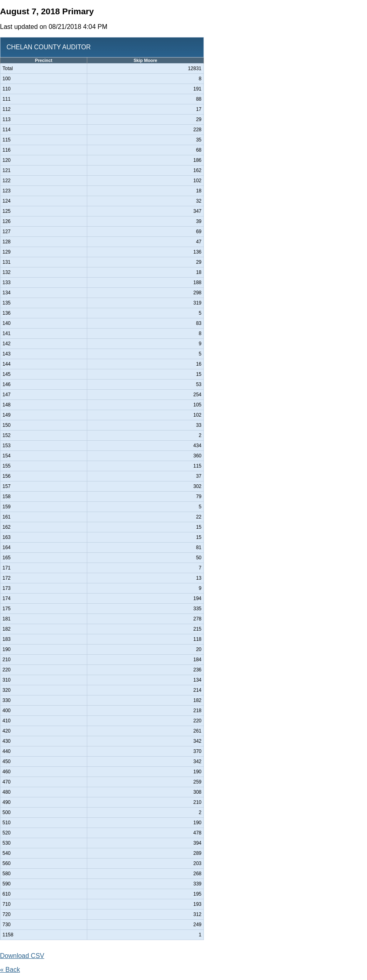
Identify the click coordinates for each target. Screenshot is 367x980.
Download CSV (22, 956)
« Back (10, 970)
